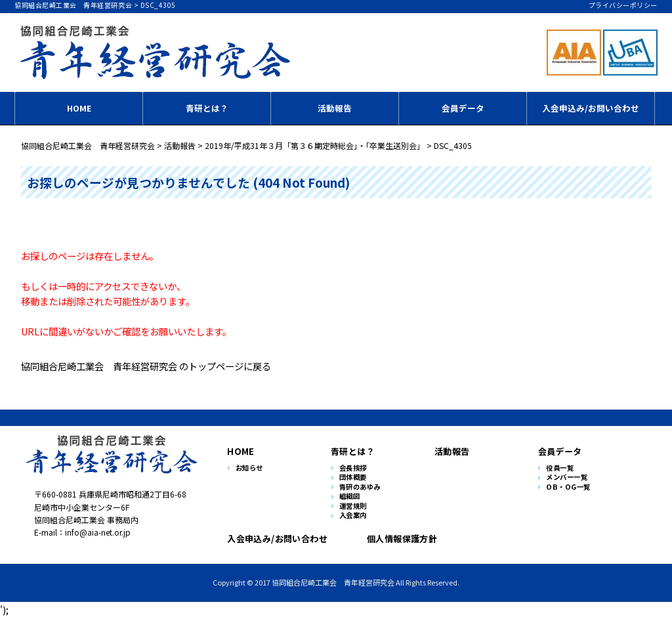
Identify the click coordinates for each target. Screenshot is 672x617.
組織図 (350, 497)
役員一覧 (560, 468)
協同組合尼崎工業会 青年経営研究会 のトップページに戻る (146, 366)
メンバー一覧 (567, 478)
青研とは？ (207, 108)
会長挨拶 (353, 468)
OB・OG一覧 (568, 487)
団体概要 (353, 478)
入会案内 (353, 516)
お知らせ (249, 468)
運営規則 (353, 506)
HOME (79, 108)
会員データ (463, 108)
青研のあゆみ (360, 487)
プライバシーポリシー (623, 5)
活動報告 (335, 108)
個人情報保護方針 (396, 539)
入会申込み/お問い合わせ (591, 108)
